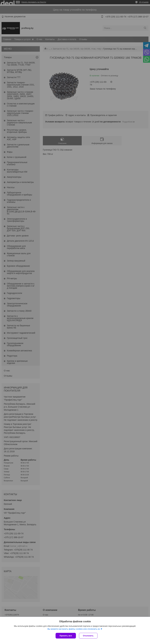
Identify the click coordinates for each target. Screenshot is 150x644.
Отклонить (88, 636)
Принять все (66, 636)
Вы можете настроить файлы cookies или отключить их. (74, 629)
